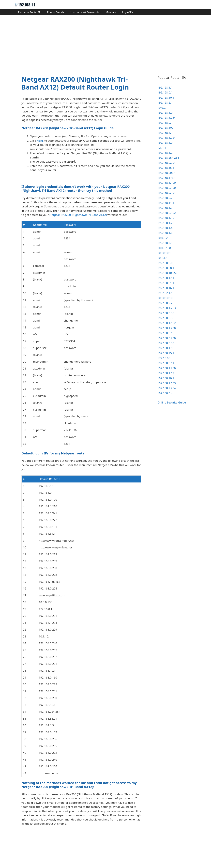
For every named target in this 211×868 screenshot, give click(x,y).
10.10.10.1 (164, 253)
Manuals (111, 12)
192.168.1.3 (165, 208)
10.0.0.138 (164, 248)
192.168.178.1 (167, 178)
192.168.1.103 (167, 383)
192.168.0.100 (167, 188)
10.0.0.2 (163, 238)
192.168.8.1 (165, 133)
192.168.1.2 (165, 153)
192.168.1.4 (165, 228)
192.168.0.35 (166, 313)
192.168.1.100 (167, 183)
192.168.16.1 (166, 288)
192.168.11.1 (166, 203)
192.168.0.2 (165, 198)
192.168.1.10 (166, 218)
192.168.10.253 (167, 273)
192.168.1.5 (165, 233)
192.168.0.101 (167, 193)
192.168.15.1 (166, 168)
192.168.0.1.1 (166, 123)
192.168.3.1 (165, 243)
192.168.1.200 (167, 328)
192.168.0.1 (165, 92)
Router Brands (55, 12)
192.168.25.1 (166, 353)
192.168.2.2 (165, 303)
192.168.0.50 (166, 343)
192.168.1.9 (165, 348)
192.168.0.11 (166, 363)
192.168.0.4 (165, 393)
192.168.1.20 (166, 223)
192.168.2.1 (165, 102)
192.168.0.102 (167, 213)
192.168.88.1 (166, 268)
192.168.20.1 (166, 378)
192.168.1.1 (165, 87)
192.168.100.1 (167, 128)
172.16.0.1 (164, 358)
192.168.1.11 (166, 278)
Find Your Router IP (29, 12)
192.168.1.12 (166, 373)
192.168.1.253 (167, 308)
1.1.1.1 (162, 148)
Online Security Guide (172, 402)
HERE (40, 141)
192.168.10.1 (166, 98)
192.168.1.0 (165, 113)
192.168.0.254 (167, 163)
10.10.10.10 (165, 298)
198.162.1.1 (165, 293)
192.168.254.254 (168, 158)
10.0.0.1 (163, 108)
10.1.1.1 (163, 258)
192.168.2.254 (167, 388)
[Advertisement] (105, 42)
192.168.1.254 (167, 117)
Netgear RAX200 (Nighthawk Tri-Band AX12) (78, 247)
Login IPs (128, 12)
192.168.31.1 (166, 283)
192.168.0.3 (165, 318)
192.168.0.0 (165, 263)
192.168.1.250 (167, 368)
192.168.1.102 (167, 323)
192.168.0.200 (167, 338)
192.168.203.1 (167, 173)
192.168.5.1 (165, 333)
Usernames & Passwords (85, 12)
